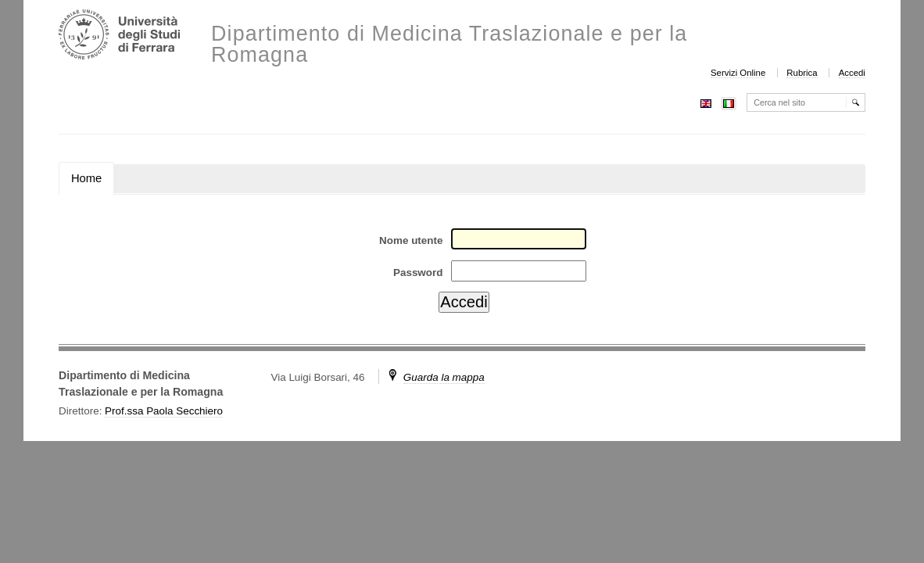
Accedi (852, 73)
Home (86, 178)
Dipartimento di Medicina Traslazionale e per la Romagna (449, 45)
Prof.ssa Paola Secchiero (164, 411)
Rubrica (802, 73)
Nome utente (411, 240)
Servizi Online (738, 73)
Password (418, 273)
